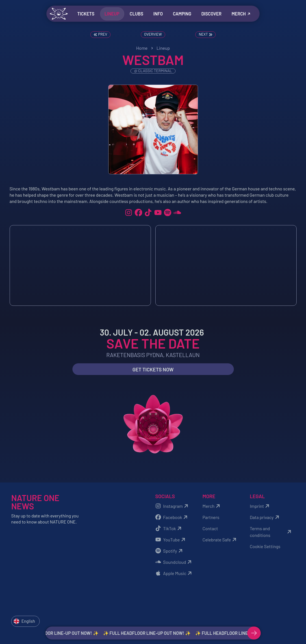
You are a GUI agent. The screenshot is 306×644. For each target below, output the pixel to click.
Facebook (172, 517)
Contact (210, 529)
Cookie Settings (265, 547)
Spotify (170, 551)
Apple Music (174, 573)
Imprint (260, 506)
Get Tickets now (153, 370)
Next (206, 34)
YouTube (171, 540)
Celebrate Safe (220, 540)
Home (142, 48)
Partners (211, 517)
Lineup (163, 48)
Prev (100, 34)
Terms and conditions (271, 532)
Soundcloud (174, 562)
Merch (212, 506)
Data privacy (265, 517)
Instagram (173, 506)
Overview (153, 34)
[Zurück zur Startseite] (59, 14)
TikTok (169, 529)
